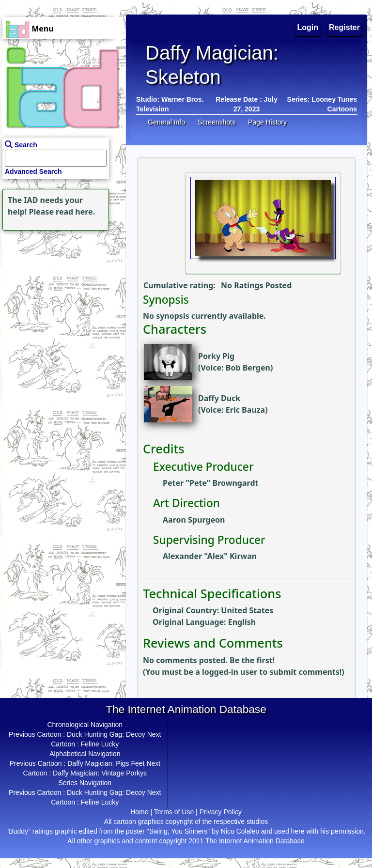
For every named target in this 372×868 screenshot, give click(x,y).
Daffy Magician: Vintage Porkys (100, 773)
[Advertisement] (61, 294)
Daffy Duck (219, 398)
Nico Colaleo (240, 831)
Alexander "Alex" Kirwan (210, 556)
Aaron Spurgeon (194, 520)
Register (344, 27)
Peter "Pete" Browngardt (210, 483)
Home (139, 812)
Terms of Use (174, 812)
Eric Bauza (245, 410)
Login (308, 27)
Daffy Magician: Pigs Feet (106, 763)
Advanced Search (33, 171)
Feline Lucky (100, 744)
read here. (75, 212)
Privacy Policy (221, 812)
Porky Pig (216, 356)
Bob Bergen (248, 368)
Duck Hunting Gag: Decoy (106, 734)
